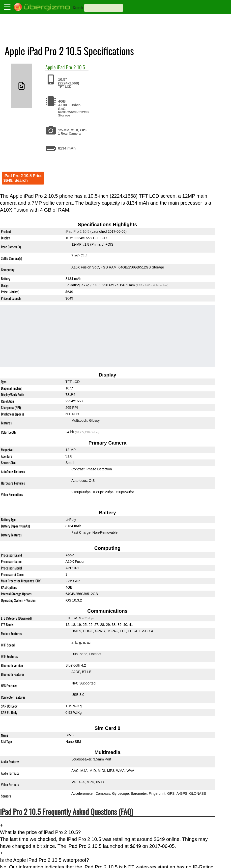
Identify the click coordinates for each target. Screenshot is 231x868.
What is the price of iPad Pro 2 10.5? (40, 832)
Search (78, 7)
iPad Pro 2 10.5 (71, 67)
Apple (50, 67)
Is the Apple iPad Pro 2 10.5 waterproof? (44, 860)
